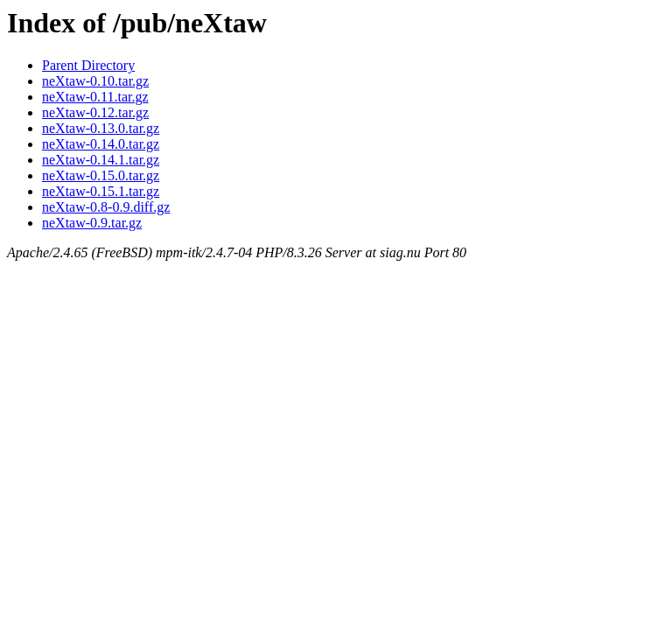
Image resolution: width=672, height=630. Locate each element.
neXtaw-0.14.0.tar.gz (101, 144)
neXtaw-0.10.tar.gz (95, 81)
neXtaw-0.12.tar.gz (95, 112)
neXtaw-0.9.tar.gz (92, 223)
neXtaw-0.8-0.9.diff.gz (106, 207)
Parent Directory (88, 65)
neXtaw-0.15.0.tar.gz (101, 175)
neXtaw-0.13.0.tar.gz (101, 128)
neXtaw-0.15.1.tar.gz (101, 191)
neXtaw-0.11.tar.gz (95, 97)
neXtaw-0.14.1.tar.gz (101, 160)
